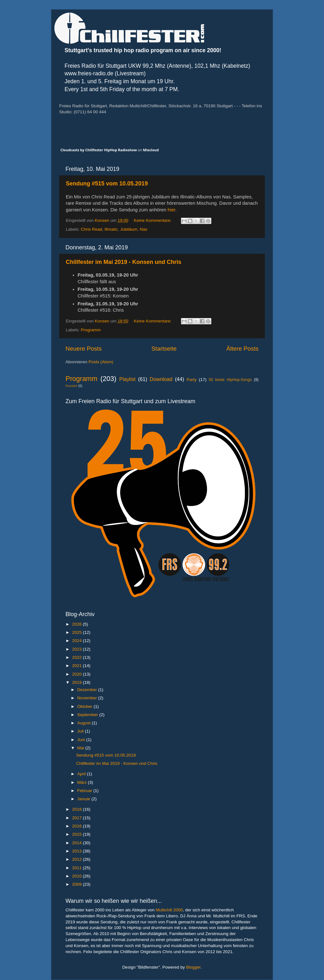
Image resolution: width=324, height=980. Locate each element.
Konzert (71, 386)
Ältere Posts (242, 349)
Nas (143, 229)
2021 (78, 666)
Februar (85, 791)
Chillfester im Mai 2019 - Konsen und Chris (124, 262)
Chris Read (91, 229)
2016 (78, 826)
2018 (78, 809)
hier (171, 210)
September (88, 715)
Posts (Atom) (101, 362)
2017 (78, 818)
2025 (78, 632)
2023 (78, 649)
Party (192, 380)
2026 (78, 624)
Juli (81, 731)
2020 (78, 674)
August (84, 723)
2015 (78, 834)
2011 (78, 868)
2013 (78, 851)
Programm (91, 330)
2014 (78, 843)
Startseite (164, 349)
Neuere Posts (84, 349)
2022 (78, 657)
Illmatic (111, 229)
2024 (78, 641)
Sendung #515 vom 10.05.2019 (107, 184)
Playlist (127, 379)
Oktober (85, 706)
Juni (82, 740)
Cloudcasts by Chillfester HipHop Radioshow (99, 150)
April (82, 774)
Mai (81, 748)
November (88, 698)
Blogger (193, 967)
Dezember (88, 690)
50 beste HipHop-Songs (230, 380)
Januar (84, 799)
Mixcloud (151, 150)
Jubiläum (129, 229)
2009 (78, 884)
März (83, 782)
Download (161, 379)
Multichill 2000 (169, 910)
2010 (78, 876)
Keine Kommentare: (153, 220)
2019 (78, 682)
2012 (78, 859)
